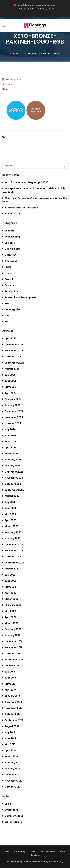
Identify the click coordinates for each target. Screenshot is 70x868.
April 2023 (11, 520)
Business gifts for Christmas (21, 208)
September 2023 (14, 490)
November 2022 (14, 551)
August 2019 (12, 666)
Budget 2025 (13, 214)
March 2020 (12, 623)
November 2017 (14, 781)
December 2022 (14, 545)
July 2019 (10, 672)
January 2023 (13, 538)
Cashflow (10, 255)
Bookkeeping (12, 237)
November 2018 (14, 708)
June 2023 (11, 508)
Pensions (10, 285)
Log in (8, 804)
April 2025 (11, 393)
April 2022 (11, 593)
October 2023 (13, 484)
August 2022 (12, 569)
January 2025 (13, 405)
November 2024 (14, 417)
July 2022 (10, 575)
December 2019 (14, 641)
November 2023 (14, 478)
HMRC (8, 267)
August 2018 (12, 726)
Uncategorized (13, 309)
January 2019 (12, 696)
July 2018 (10, 732)
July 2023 (10, 502)
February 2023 (13, 532)
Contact (35, 855)
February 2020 (13, 629)
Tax (7, 303)
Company (20, 852)
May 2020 (10, 611)
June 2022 (11, 581)
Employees (11, 261)
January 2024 (13, 466)
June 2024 (11, 435)
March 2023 (12, 526)
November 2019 (14, 647)
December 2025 (14, 345)
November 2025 (14, 351)
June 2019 (10, 678)
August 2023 (12, 496)
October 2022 (13, 557)
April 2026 (11, 338)
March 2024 (12, 454)
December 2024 (14, 411)
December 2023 (14, 472)
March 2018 (11, 756)
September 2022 (14, 563)
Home (14, 54)
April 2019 (10, 690)
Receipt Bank (12, 291)
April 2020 (11, 617)
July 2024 (10, 429)
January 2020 (13, 635)
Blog (63, 852)
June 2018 (10, 738)
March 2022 (12, 599)
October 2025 (13, 357)
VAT (7, 315)
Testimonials (48, 852)
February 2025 (13, 399)
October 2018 (13, 714)
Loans (8, 273)
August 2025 (12, 369)
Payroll (9, 279)
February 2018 (13, 763)
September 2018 (14, 720)
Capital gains (13, 249)
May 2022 (10, 587)
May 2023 (10, 514)
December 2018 (14, 702)
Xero (7, 322)
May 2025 (10, 387)
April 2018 (10, 750)
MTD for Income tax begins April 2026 (27, 182)
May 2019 (10, 684)
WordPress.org (13, 822)
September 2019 (14, 660)
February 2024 (13, 460)
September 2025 (14, 363)
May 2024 (10, 441)
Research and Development (21, 297)
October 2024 (13, 423)
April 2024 (11, 447)
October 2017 (13, 787)
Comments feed (14, 816)
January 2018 (12, 769)
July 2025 (10, 375)
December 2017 (14, 775)
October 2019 (13, 654)
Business (10, 243)
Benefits (10, 231)
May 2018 (10, 744)
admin (8, 84)
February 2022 (13, 605)
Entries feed (12, 810)
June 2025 (11, 381)
